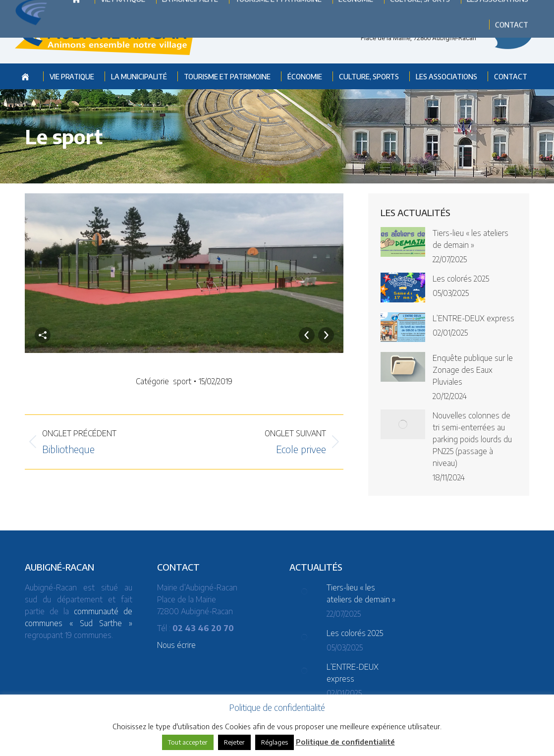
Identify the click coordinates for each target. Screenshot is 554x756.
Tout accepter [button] (188, 742)
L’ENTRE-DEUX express (473, 318)
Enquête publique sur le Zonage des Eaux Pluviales (473, 370)
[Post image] (403, 242)
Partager (43, 335)
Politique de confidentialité (345, 742)
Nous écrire (176, 645)
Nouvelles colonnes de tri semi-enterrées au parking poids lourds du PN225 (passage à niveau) (472, 439)
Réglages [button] (275, 742)
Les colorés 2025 (461, 279)
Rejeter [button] (234, 742)
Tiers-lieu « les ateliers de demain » (471, 239)
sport (182, 381)
